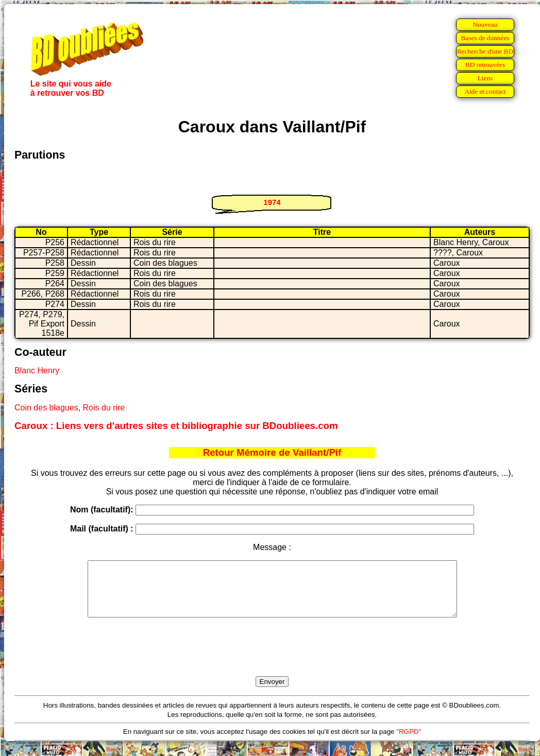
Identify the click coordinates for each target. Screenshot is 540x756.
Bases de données (485, 38)
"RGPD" (409, 742)
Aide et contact (485, 91)
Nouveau (485, 24)
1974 (272, 202)
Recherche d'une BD (485, 51)
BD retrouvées (485, 65)
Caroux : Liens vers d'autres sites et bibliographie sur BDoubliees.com (176, 426)
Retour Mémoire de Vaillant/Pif (272, 452)
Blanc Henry (37, 371)
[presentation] (272, 659)
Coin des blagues (46, 408)
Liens (485, 78)
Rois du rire (104, 408)
